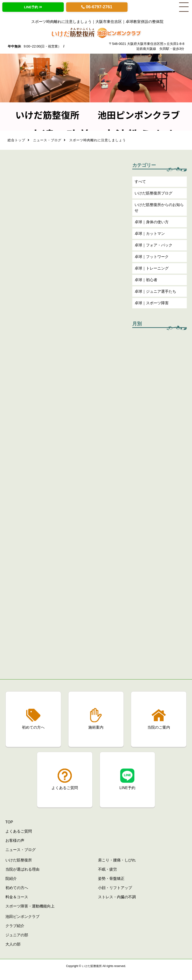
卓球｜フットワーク (152, 258)
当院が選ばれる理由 (22, 869)
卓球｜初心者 (146, 281)
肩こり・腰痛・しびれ (117, 860)
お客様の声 (15, 840)
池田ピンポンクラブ (22, 917)
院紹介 (11, 879)
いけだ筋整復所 (19, 860)
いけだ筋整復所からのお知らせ (159, 209)
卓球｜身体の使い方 (152, 223)
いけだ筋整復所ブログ (154, 194)
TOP (9, 822)
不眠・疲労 (107, 869)
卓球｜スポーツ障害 (152, 304)
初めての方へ (17, 888)
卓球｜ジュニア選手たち (155, 293)
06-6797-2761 (99, 7)
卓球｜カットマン (150, 235)
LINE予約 (31, 7)
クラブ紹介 (15, 926)
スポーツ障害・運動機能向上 (30, 906)
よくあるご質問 (19, 831)
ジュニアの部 (17, 935)
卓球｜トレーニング (152, 269)
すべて (140, 183)
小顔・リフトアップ (115, 888)
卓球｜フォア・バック (154, 246)
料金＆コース (17, 897)
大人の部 (13, 944)
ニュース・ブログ (47, 141)
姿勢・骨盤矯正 (111, 879)
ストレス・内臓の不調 (117, 897)
